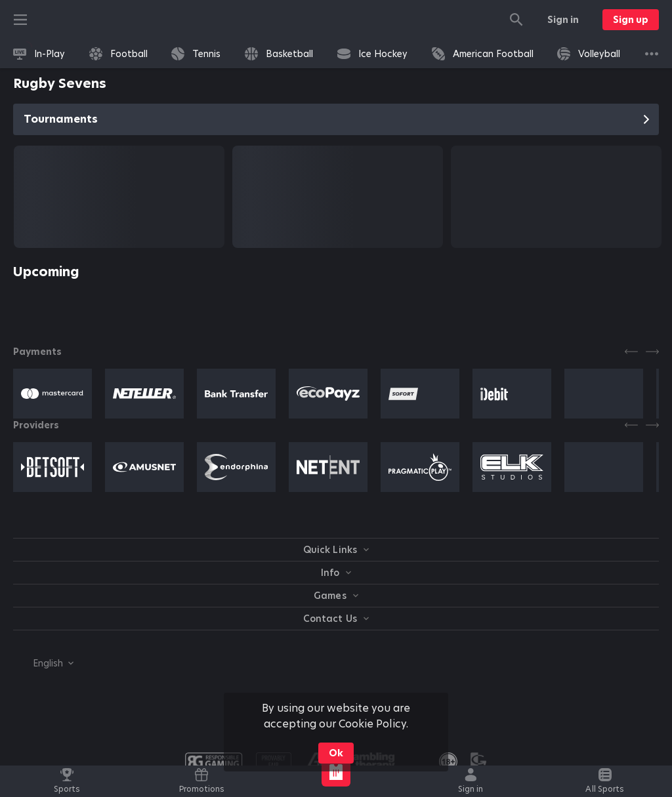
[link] (39, 54)
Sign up (631, 20)
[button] (52, 394)
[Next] (652, 352)
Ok (336, 753)
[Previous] (631, 352)
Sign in (563, 20)
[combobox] (43, 663)
